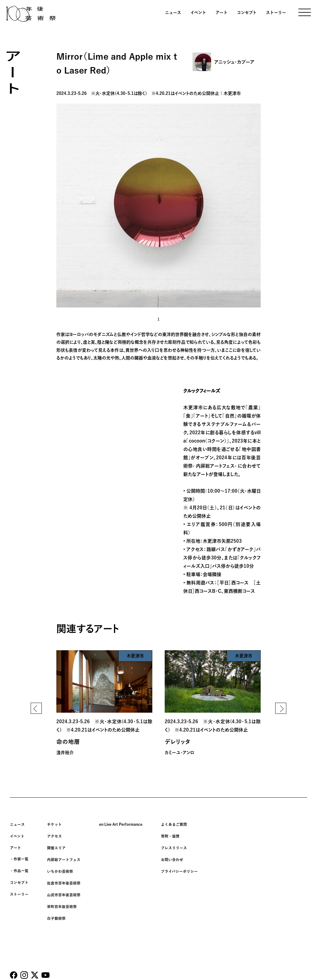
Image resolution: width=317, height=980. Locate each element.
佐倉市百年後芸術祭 (64, 880)
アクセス (54, 836)
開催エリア (56, 847)
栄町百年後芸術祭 (62, 902)
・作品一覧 (19, 869)
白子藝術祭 (56, 914)
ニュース (173, 13)
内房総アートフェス (64, 858)
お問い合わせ (172, 858)
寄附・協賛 (170, 836)
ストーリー (276, 13)
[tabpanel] (158, 206)
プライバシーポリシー (179, 869)
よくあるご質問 (174, 825)
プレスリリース (174, 847)
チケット (54, 825)
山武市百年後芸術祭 (64, 891)
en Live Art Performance (121, 825)
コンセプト (247, 13)
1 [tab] (158, 319)
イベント (198, 13)
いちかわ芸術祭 (60, 869)
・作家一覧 (19, 858)
